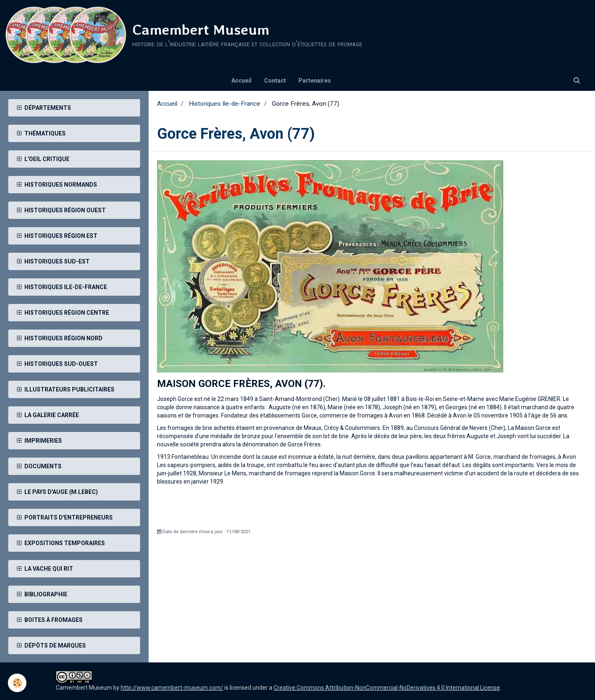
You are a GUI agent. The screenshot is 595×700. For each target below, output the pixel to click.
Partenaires (315, 81)
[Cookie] (18, 683)
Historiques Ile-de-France (225, 104)
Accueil (242, 81)
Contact (275, 81)
